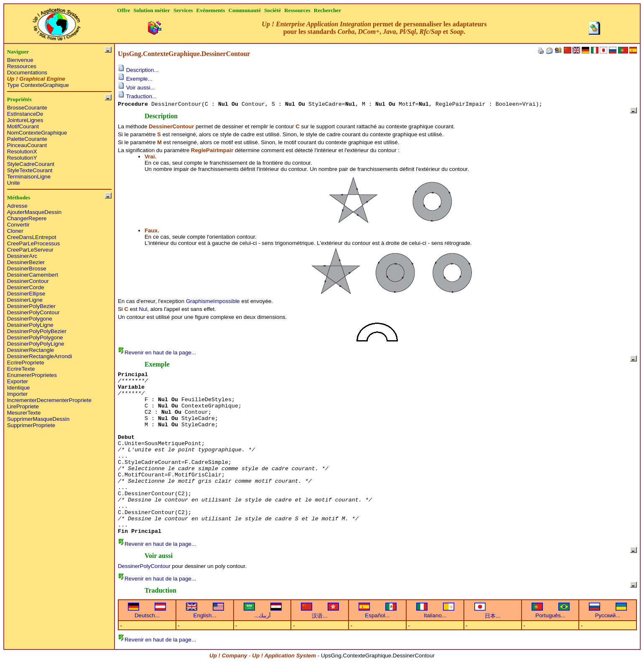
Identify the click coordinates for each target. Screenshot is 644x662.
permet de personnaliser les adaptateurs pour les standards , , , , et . (374, 28)
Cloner (15, 231)
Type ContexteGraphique (38, 85)
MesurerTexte (24, 413)
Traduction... (137, 96)
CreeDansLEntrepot (32, 237)
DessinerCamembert (33, 275)
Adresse (17, 206)
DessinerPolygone (30, 319)
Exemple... (135, 79)
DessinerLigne (25, 300)
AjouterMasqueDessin (34, 212)
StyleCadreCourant (31, 164)
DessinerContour (28, 281)
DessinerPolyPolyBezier (37, 331)
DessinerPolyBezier (31, 306)
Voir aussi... (136, 88)
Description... (138, 70)
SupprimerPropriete (31, 425)
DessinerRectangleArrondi (40, 356)
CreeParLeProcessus (34, 243)
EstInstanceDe (25, 114)
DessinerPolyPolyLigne (36, 344)
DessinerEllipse (26, 294)
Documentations (27, 73)
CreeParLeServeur (30, 250)
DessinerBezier (26, 262)
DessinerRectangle (31, 350)
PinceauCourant (27, 145)
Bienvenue (20, 60)
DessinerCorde (26, 287)
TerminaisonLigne (29, 177)
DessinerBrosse (27, 269)
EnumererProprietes (32, 375)
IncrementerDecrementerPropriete (49, 400)
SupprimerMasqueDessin (38, 419)
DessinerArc (22, 256)
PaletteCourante (27, 139)
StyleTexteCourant (30, 170)
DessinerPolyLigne (30, 325)
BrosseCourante (27, 108)
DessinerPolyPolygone (35, 337)
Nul (143, 309)
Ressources (22, 66)
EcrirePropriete (26, 363)
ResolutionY (22, 158)
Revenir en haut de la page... (157, 353)
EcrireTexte (21, 369)
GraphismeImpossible (213, 301)
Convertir (18, 225)
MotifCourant (23, 126)
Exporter (18, 381)
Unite (14, 183)
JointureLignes (25, 120)
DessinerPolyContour (33, 312)
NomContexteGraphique (37, 133)
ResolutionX (22, 151)
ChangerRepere (27, 218)
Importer (18, 394)
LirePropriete (23, 406)
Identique (19, 388)
